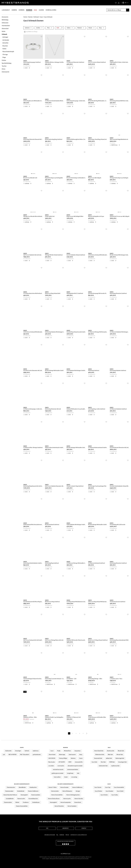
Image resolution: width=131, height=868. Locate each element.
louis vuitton (57, 777)
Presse (67, 835)
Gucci (41, 17)
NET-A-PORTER (13, 755)
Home (25, 17)
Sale (109, 748)
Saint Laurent (72, 755)
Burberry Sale (111, 751)
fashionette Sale (103, 766)
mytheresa (36, 751)
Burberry (73, 758)
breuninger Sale (122, 762)
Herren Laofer (67, 799)
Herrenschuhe (55, 791)
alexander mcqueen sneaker (75, 766)
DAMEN (14, 10)
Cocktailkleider (10, 799)
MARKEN (29, 10)
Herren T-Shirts (53, 787)
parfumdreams (37, 755)
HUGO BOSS (52, 758)
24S (4, 755)
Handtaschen (33, 787)
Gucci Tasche (98, 787)
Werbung (62, 835)
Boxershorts (78, 802)
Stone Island (52, 755)
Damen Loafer (21, 799)
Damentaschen (11, 787)
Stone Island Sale (99, 751)
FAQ (57, 835)
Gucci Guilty (115, 795)
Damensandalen (36, 795)
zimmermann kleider (73, 770)
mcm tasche (61, 766)
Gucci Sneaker (109, 791)
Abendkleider (22, 787)
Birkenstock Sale (100, 755)
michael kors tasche (58, 770)
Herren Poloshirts (59, 806)
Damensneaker (9, 791)
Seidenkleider (21, 791)
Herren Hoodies (79, 799)
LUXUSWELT (6, 10)
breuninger (18, 751)
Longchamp (70, 773)
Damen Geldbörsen (33, 791)
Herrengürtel (53, 802)
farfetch (27, 751)
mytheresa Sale (115, 766)
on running (74, 777)
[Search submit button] (128, 10)
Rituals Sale (121, 751)
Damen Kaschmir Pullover (10, 795)
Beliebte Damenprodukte (22, 784)
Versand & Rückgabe (50, 835)
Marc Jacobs (52, 762)
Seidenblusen (36, 802)
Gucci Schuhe (104, 795)
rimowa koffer (79, 762)
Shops (22, 748)
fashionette (8, 751)
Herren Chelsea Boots (54, 799)
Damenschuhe (8, 802)
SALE (35, 10)
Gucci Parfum (98, 791)
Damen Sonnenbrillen (22, 806)
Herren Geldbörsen (77, 787)
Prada (59, 751)
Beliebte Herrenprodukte (66, 784)
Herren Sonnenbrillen (57, 795)
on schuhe (51, 766)
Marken (66, 748)
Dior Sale (103, 762)
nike (78, 773)
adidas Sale (109, 758)
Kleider (17, 802)
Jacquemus (78, 751)
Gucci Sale (94, 762)
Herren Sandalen (72, 806)
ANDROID (65, 828)
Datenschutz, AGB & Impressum (79, 835)
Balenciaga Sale (120, 758)
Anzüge (78, 791)
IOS (47, 828)
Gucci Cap (108, 787)
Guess (81, 758)
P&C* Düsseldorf (25, 755)
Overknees (26, 802)
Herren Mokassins (67, 791)
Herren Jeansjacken (66, 802)
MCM (70, 762)
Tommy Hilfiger (63, 758)
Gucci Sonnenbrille (119, 787)
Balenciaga (62, 755)
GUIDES (41, 10)
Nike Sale (110, 755)
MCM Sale (112, 762)
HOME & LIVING (51, 10)
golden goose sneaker (58, 773)
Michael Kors (67, 751)
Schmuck (36, 17)
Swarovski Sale (98, 758)
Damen (30, 17)
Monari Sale (120, 755)
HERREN (21, 10)
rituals (66, 777)
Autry (81, 755)
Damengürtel (24, 795)
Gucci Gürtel (120, 791)
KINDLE (84, 828)
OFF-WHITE (62, 762)
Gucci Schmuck (48, 17)
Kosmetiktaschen (33, 799)
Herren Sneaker (64, 787)
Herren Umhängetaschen (73, 795)
